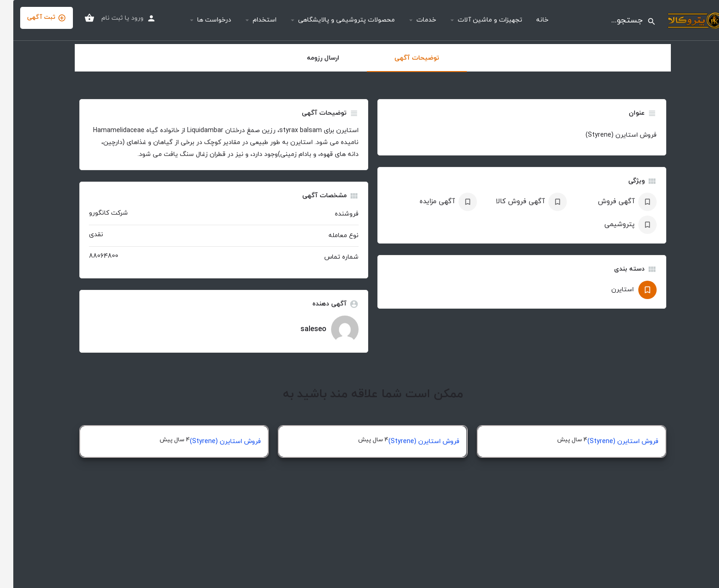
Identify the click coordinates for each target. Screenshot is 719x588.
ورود (124, 18)
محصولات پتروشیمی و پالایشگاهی (333, 20)
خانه (529, 20)
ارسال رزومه (310, 58)
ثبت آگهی (33, 18)
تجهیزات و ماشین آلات (477, 20)
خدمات (413, 20)
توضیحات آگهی (404, 58)
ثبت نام (99, 18)
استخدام (251, 20)
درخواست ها (201, 20)
